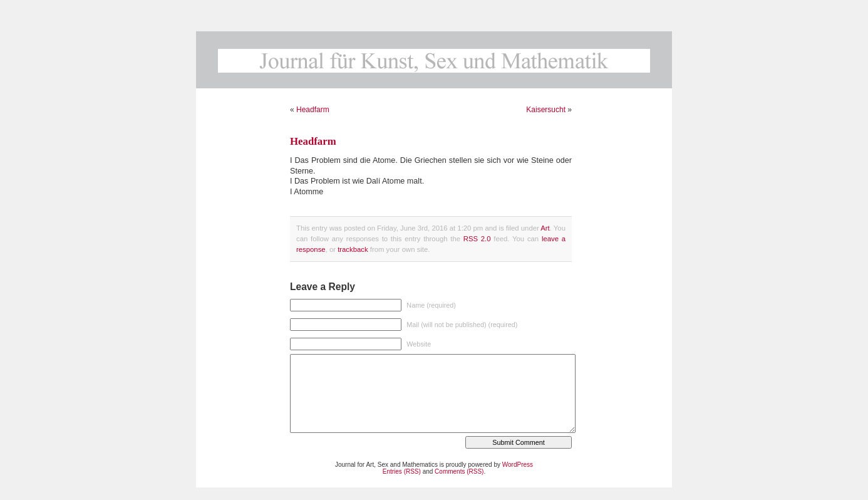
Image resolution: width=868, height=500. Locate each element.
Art (545, 228)
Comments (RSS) (459, 471)
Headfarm (313, 110)
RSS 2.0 (477, 239)
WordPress (518, 465)
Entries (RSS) (402, 471)
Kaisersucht (546, 110)
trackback (353, 249)
